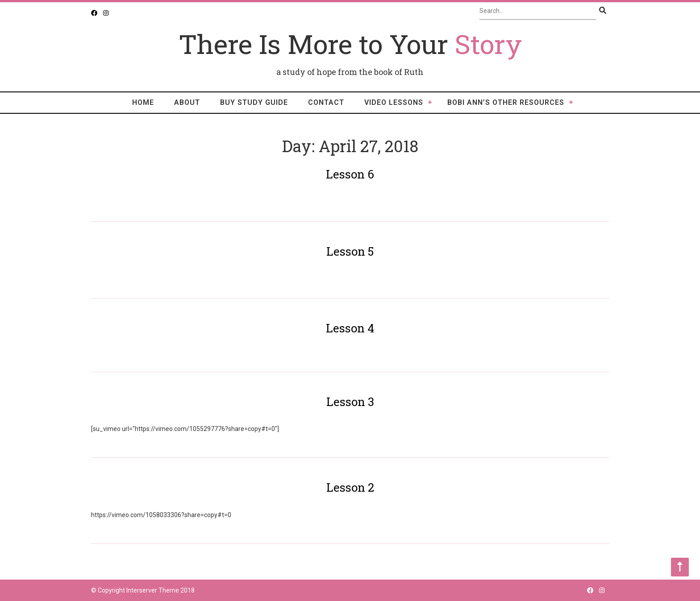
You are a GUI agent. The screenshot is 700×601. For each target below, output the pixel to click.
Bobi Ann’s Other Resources (506, 102)
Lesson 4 (350, 328)
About (187, 102)
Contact (326, 102)
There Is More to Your (350, 44)
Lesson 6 (350, 174)
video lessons (394, 102)
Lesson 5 (350, 251)
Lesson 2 (350, 487)
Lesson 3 (350, 402)
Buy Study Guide (254, 102)
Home (143, 102)
